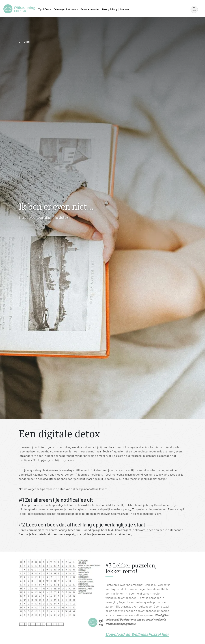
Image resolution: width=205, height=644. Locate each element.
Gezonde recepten (90, 9)
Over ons (125, 9)
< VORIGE (26, 42)
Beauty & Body (110, 9)
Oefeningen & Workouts (66, 9)
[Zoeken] (194, 9)
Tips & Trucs (45, 9)
